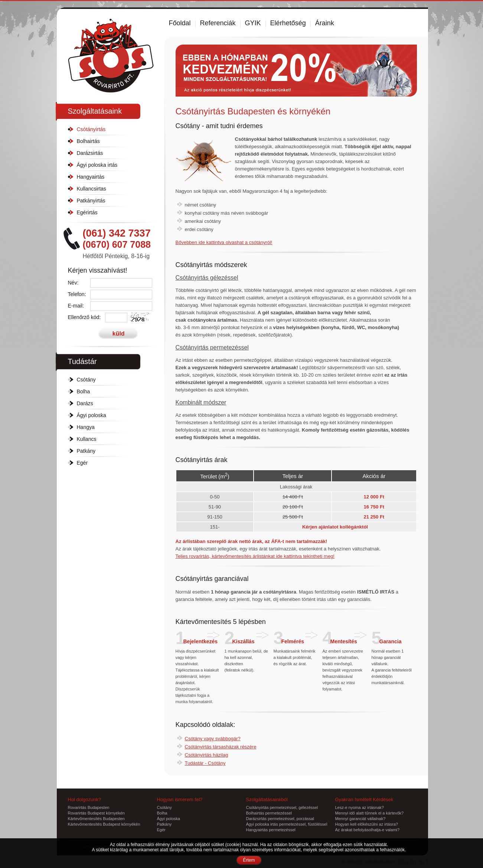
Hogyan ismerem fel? (180, 799)
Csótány (86, 380)
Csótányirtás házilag (207, 755)
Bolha (84, 391)
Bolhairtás (88, 141)
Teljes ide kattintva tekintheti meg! (255, 556)
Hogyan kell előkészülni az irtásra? (367, 824)
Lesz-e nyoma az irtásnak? (360, 807)
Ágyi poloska (92, 415)
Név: (73, 283)
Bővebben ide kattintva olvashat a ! (224, 242)
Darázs (85, 403)
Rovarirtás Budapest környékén (96, 813)
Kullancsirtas (92, 189)
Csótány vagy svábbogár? (213, 739)
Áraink (325, 23)
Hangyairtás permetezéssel (271, 830)
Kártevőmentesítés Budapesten (96, 819)
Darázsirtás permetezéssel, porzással (280, 819)
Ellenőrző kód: (84, 317)
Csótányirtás (91, 129)
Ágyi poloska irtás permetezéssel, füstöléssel (287, 824)
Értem (249, 860)
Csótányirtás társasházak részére (221, 747)
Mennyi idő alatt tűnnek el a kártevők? (370, 813)
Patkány (86, 451)
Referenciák (218, 23)
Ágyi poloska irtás (97, 165)
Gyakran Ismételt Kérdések (364, 799)
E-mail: (76, 306)
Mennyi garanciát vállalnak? (360, 819)
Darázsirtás (90, 153)
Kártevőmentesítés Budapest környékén (104, 824)
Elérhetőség (288, 23)
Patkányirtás (91, 201)
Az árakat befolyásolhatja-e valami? (368, 830)
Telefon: (77, 294)
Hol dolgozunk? (85, 799)
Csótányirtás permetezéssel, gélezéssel (282, 807)
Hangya (86, 427)
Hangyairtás (91, 177)
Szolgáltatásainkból (267, 799)
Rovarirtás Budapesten (89, 807)
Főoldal (180, 23)
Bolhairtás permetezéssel (269, 813)
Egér (82, 463)
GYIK (253, 23)
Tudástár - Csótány (205, 763)
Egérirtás (87, 212)
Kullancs (87, 439)
